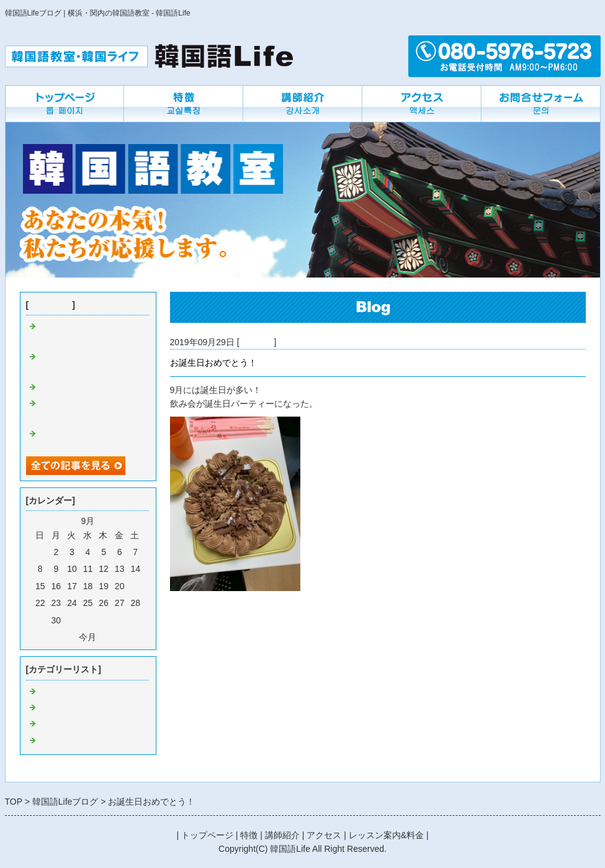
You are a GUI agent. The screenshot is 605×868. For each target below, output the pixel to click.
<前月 (65, 637)
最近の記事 (50, 305)
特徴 (249, 835)
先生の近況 (60, 741)
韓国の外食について (78, 387)
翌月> (110, 637)
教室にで (257, 342)
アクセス (324, 835)
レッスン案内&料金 (386, 835)
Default (52, 692)
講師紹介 (282, 835)
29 (40, 620)
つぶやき (56, 708)
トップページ (207, 835)
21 (135, 586)
